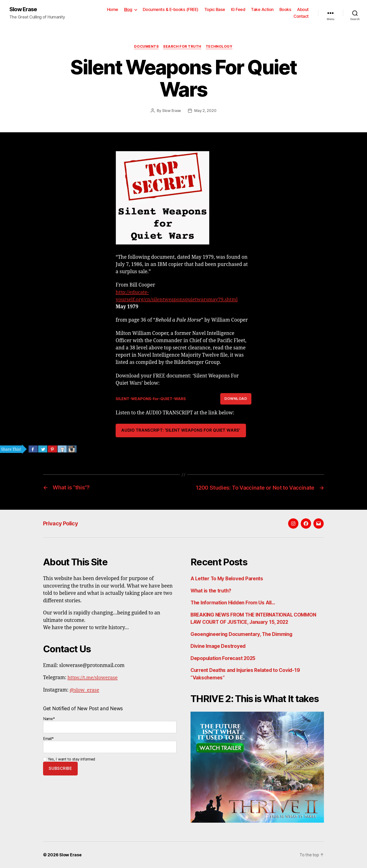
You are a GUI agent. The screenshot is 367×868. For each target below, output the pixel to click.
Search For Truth (182, 47)
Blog (128, 9)
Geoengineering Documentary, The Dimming (242, 634)
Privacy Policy (61, 523)
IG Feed (238, 9)
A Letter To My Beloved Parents (228, 579)
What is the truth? (212, 590)
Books (285, 9)
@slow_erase (84, 690)
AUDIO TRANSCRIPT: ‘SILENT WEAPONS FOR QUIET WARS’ (181, 430)
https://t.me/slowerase (93, 678)
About (303, 9)
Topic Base (215, 9)
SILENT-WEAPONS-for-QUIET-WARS (152, 399)
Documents (146, 47)
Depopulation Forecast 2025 (224, 658)
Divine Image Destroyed (219, 646)
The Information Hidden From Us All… (234, 603)
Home (113, 9)
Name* (110, 725)
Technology (220, 47)
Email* (110, 744)
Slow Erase (24, 9)
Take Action (262, 9)
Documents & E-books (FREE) (171, 9)
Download (236, 399)
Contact (301, 16)
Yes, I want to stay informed (69, 759)
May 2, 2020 (206, 111)
